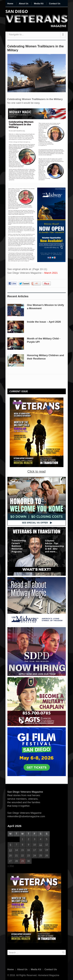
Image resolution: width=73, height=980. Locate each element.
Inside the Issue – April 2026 (44, 322)
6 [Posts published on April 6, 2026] (10, 845)
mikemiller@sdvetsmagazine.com (26, 816)
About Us (24, 4)
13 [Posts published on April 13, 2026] (10, 850)
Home (10, 4)
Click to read (36, 471)
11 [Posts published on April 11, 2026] (41, 845)
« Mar (11, 866)
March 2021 (51, 273)
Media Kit (39, 4)
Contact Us (55, 4)
